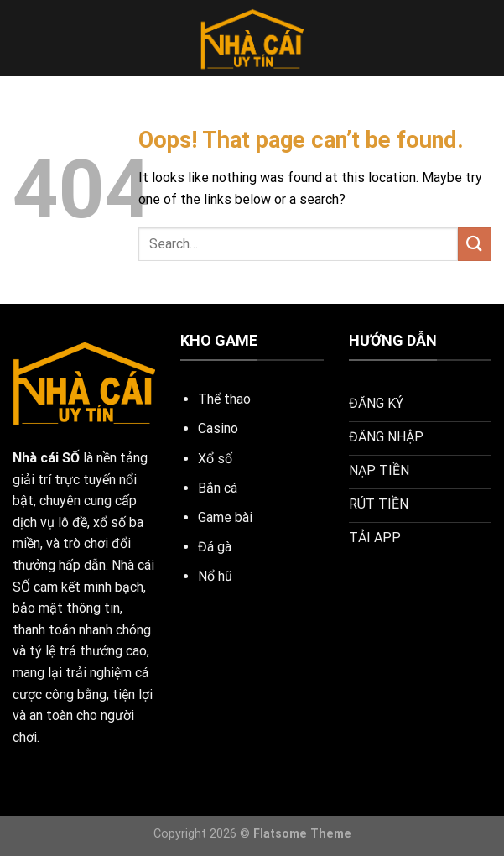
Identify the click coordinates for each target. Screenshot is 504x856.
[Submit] (475, 244)
